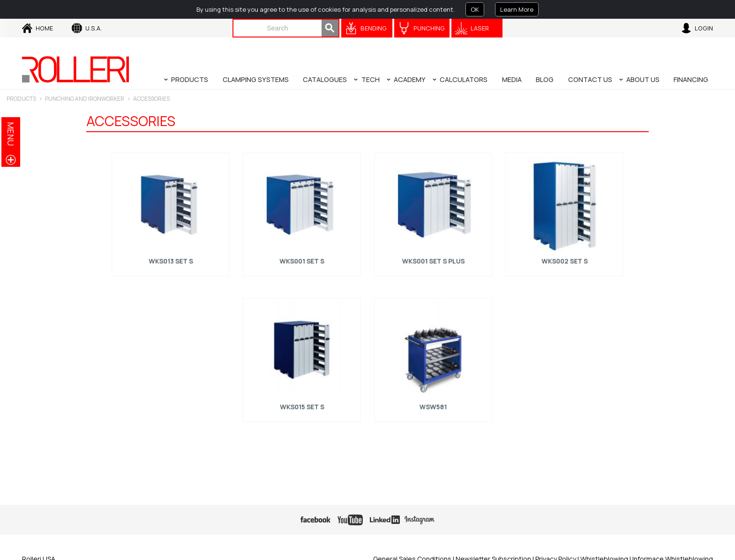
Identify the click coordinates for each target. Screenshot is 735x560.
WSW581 (433, 403)
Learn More (517, 9)
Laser (480, 28)
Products (21, 99)
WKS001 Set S (302, 258)
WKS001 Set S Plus (433, 258)
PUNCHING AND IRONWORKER (85, 99)
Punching (429, 28)
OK (475, 9)
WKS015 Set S (302, 403)
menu (11, 134)
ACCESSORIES (151, 99)
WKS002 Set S (564, 258)
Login (704, 28)
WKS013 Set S (171, 258)
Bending (374, 28)
